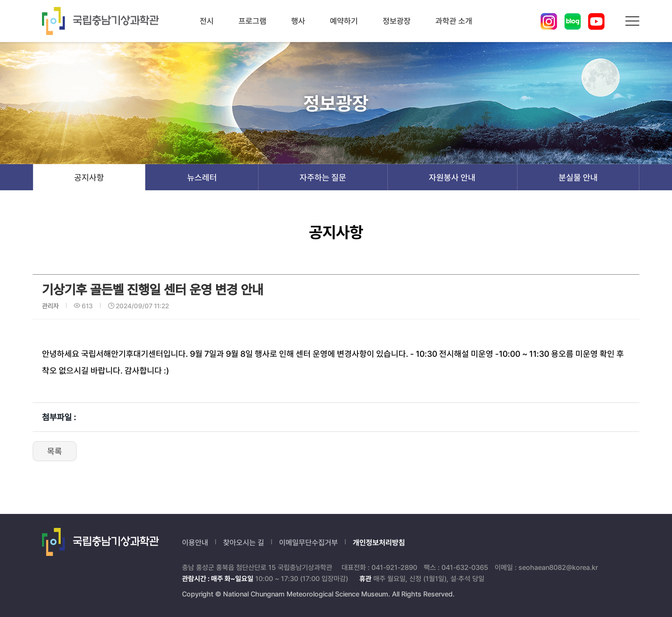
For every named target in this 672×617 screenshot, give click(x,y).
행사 (298, 21)
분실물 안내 (578, 177)
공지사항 (89, 177)
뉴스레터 (202, 177)
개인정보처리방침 (379, 543)
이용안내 (195, 543)
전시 (207, 21)
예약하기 (344, 21)
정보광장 (397, 21)
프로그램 (252, 21)
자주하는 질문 (323, 177)
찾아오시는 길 (244, 543)
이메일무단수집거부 (308, 543)
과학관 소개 (454, 21)
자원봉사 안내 (452, 177)
